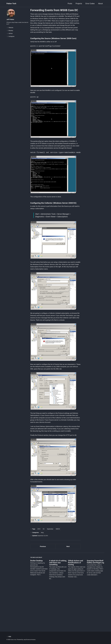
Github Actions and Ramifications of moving (75, 604)
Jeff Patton (11, 19)
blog (42, 572)
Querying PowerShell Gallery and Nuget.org (95, 603)
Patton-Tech (11, 4)
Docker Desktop (36, 602)
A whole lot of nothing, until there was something (58, 604)
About (100, 4)
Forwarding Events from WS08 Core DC (54, 10)
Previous (43, 587)
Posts (70, 4)
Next (68, 587)
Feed (9, 637)
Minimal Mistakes (33, 640)
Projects (79, 4)
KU (44, 569)
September (50, 569)
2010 (39, 569)
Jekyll (26, 640)
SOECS (58, 569)
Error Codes (90, 4)
